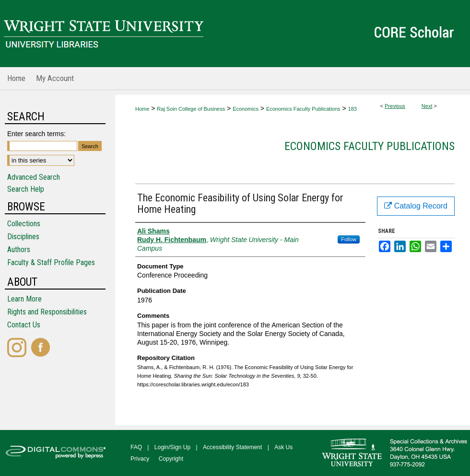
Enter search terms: (36, 134)
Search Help (26, 189)
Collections (24, 224)
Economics (246, 109)
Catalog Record (416, 206)
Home (142, 109)
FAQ (136, 447)
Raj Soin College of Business (191, 109)
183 (352, 109)
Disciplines (23, 237)
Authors (19, 250)
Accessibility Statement (232, 447)
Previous (395, 106)
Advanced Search (34, 177)
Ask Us (283, 447)
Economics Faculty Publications (303, 109)
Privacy (140, 459)
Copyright (171, 459)
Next (427, 106)
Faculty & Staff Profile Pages (51, 262)
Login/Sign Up (172, 447)
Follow (349, 239)
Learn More (24, 299)
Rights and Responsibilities (47, 312)
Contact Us (24, 325)
